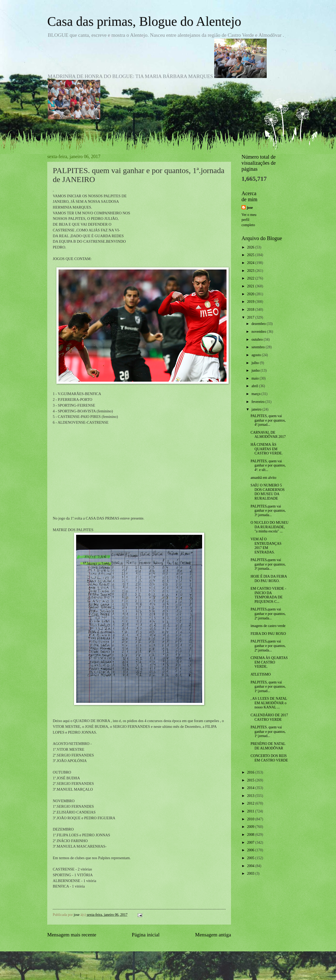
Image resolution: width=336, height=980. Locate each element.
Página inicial (146, 935)
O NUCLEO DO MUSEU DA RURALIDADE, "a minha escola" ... (269, 527)
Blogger (197, 970)
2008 (251, 835)
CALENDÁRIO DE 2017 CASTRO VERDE (269, 717)
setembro (259, 347)
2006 (251, 850)
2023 (251, 271)
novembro (259, 332)
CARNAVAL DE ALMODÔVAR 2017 (268, 435)
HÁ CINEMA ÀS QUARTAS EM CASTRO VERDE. (266, 449)
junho (256, 370)
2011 (251, 811)
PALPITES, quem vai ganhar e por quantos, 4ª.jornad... (268, 420)
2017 (251, 317)
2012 (251, 803)
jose (250, 208)
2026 (251, 247)
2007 (251, 842)
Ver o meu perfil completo (249, 220)
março (256, 394)
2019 (251, 302)
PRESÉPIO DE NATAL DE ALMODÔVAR (268, 746)
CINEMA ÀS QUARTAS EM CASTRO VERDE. (269, 662)
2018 (251, 310)
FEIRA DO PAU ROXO (268, 634)
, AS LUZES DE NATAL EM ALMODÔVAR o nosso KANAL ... (269, 703)
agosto (257, 355)
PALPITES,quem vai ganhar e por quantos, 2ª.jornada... (268, 614)
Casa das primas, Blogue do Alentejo (144, 21)
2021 (251, 286)
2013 (251, 796)
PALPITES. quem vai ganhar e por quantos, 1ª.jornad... (268, 732)
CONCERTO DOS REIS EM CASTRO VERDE (269, 758)
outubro (258, 339)
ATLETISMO (261, 674)
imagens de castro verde (268, 626)
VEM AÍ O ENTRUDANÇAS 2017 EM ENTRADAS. (266, 546)
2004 (251, 866)
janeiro (257, 409)
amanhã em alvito (263, 478)
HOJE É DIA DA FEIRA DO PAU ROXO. (269, 579)
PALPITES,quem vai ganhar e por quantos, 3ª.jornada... (268, 511)
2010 (251, 819)
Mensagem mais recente (72, 935)
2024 (251, 263)
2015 (251, 780)
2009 (251, 827)
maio (256, 378)
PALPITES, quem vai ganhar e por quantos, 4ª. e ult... (268, 465)
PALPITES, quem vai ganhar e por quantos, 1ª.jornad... (268, 687)
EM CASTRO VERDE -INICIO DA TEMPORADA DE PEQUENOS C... (268, 595)
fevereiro (258, 402)
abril (255, 386)
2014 (251, 788)
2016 (251, 772)
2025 (251, 255)
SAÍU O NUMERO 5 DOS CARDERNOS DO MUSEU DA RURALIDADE (267, 492)
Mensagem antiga (213, 935)
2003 (251, 873)
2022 (251, 278)
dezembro (259, 324)
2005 (251, 858)
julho (256, 363)
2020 (251, 294)
